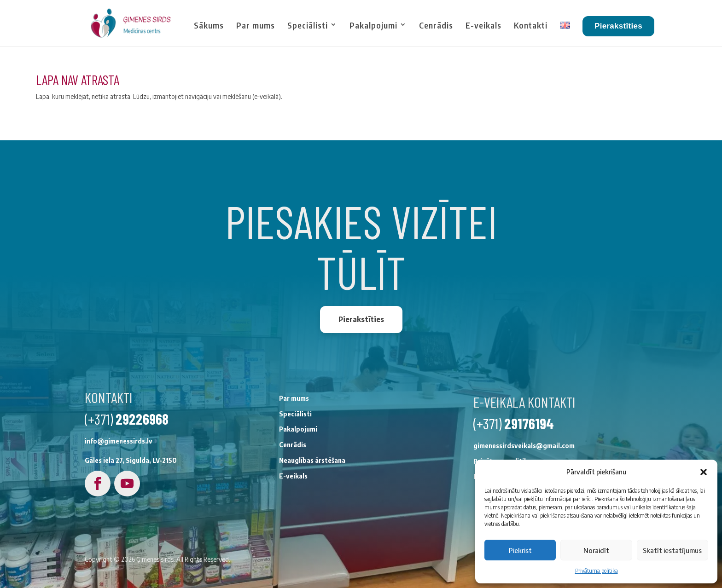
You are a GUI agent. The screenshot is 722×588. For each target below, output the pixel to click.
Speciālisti (308, 26)
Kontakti (531, 26)
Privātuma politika (597, 571)
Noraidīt (596, 550)
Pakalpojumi (373, 26)
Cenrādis (436, 26)
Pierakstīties (618, 26)
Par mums (256, 26)
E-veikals (483, 26)
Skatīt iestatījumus (672, 550)
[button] (704, 472)
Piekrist (520, 550)
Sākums (209, 26)
